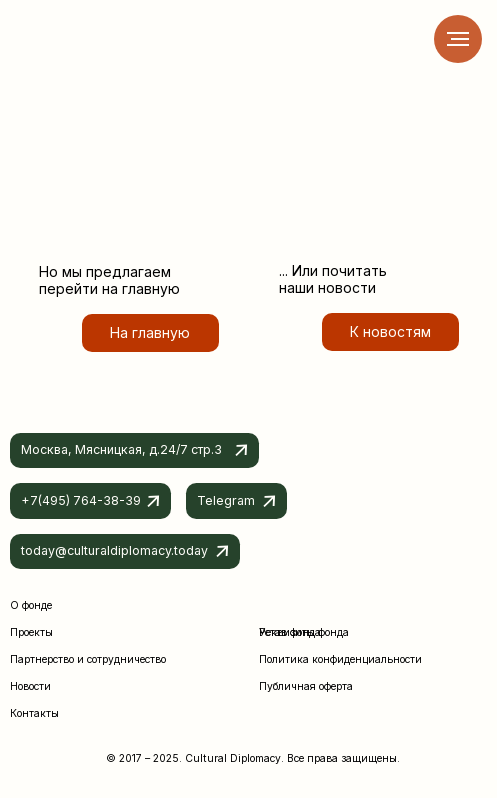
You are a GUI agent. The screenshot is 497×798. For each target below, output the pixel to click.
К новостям (390, 331)
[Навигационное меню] (458, 39)
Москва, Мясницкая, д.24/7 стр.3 (121, 449)
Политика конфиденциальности (340, 659)
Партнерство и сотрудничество (88, 659)
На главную (150, 332)
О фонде (31, 605)
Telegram (226, 500)
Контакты (34, 713)
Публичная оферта (306, 686)
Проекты (31, 632)
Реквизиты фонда (304, 632)
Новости (30, 686)
